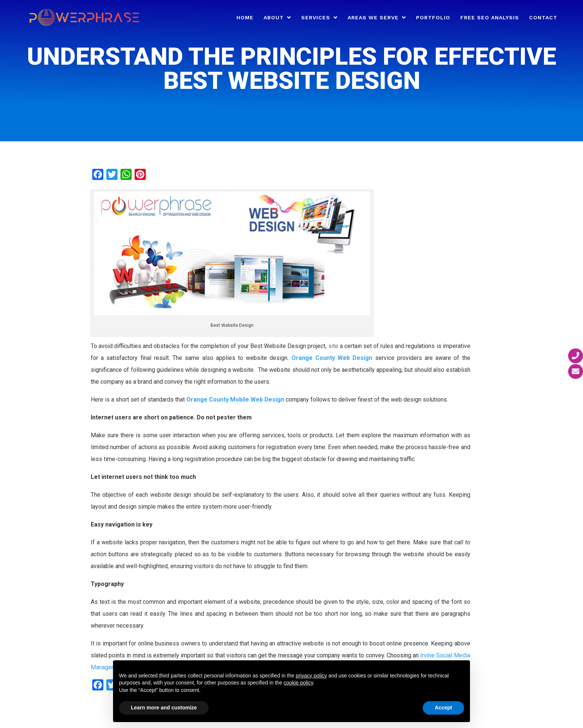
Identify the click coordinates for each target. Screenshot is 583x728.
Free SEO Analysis (490, 18)
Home (245, 18)
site (333, 346)
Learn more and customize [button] (164, 708)
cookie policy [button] (298, 683)
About (274, 18)
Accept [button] (443, 708)
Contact (543, 18)
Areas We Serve (373, 18)
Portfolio (433, 18)
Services (316, 18)
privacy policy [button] (311, 676)
